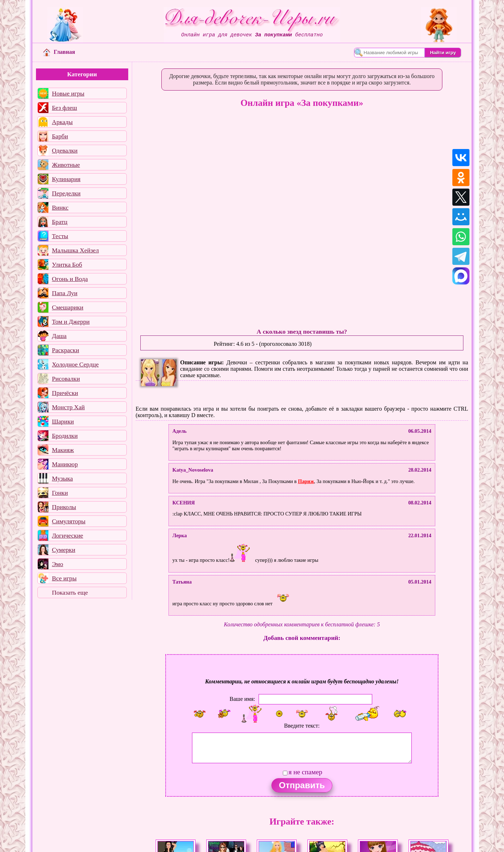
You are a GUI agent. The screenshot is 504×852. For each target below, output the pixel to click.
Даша (59, 336)
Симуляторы (69, 521)
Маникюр (65, 464)
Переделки (66, 193)
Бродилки (65, 436)
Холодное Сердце (75, 364)
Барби (60, 136)
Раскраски (66, 350)
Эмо (58, 564)
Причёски (65, 393)
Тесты (60, 236)
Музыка (63, 478)
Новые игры (68, 93)
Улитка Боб (67, 265)
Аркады (62, 122)
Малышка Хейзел (76, 250)
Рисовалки (66, 379)
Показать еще (70, 592)
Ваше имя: (243, 699)
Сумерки (64, 550)
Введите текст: (302, 726)
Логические (68, 535)
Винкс (60, 207)
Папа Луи (65, 293)
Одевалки (65, 150)
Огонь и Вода (70, 279)
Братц (60, 222)
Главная (59, 52)
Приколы (64, 507)
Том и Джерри (71, 322)
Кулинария (66, 179)
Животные (66, 165)
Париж (306, 481)
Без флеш (65, 108)
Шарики (63, 421)
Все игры (64, 578)
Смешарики (68, 307)
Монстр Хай (68, 407)
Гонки (60, 493)
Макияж (63, 450)
